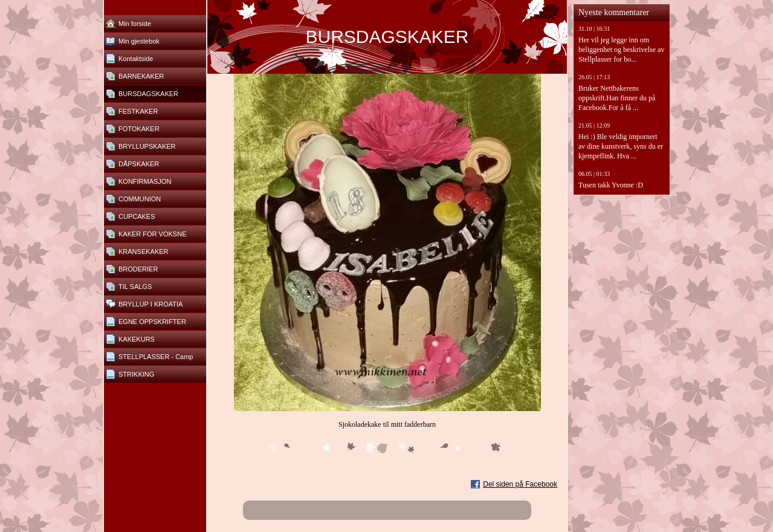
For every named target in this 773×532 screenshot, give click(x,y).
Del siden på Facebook (520, 484)
